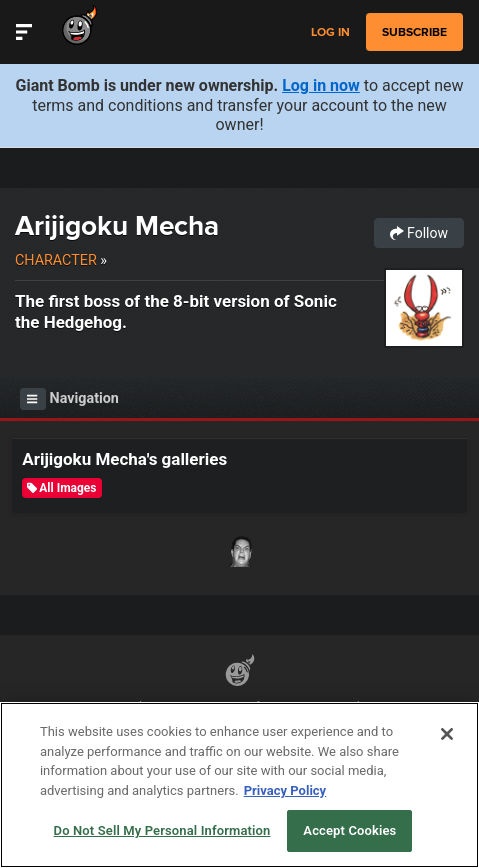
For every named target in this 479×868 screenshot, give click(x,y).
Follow (419, 233)
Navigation (69, 399)
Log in (330, 32)
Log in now (321, 85)
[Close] (447, 734)
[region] (239, 785)
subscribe (414, 32)
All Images (61, 488)
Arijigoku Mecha (117, 225)
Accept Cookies (349, 830)
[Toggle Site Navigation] (24, 32)
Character (56, 260)
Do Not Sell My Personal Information (162, 830)
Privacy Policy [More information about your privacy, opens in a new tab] (285, 790)
